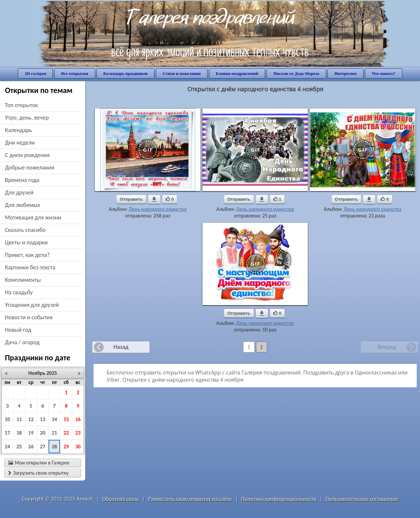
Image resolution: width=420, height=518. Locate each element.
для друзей (19, 192)
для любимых (22, 205)
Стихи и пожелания (182, 73)
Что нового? (383, 73)
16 (78, 419)
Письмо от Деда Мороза (296, 73)
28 (54, 447)
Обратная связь (121, 499)
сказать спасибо (25, 230)
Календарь (19, 130)
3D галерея (35, 73)
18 (19, 433)
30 (78, 447)
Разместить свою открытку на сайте (190, 499)
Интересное (346, 73)
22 (66, 433)
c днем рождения (27, 155)
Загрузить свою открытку (38, 473)
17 (7, 433)
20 (43, 433)
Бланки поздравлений (237, 73)
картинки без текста (30, 267)
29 (66, 447)
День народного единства (157, 209)
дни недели (20, 143)
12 (31, 419)
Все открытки (75, 73)
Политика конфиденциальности (279, 499)
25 (19, 447)
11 (19, 419)
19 (31, 433)
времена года (22, 180)
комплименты (23, 280)
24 (7, 447)
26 (31, 447)
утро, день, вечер (27, 118)
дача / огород (22, 342)
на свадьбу (19, 292)
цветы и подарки (26, 242)
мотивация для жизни (33, 217)
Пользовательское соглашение (362, 499)
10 (7, 419)
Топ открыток (21, 105)
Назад (121, 347)
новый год (18, 330)
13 (43, 419)
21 (54, 433)
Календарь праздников (126, 73)
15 (66, 419)
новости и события (29, 317)
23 (78, 433)
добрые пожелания (30, 168)
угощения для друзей (32, 305)
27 (43, 447)
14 (54, 419)
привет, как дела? (27, 255)
